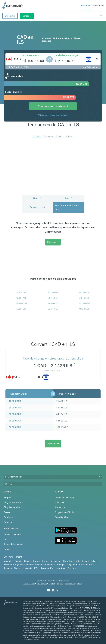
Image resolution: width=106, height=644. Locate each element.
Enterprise (59, 502)
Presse (7, 512)
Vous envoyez (31, 56)
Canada (18, 561)
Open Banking (61, 517)
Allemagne (56, 561)
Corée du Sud (86, 565)
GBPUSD (53, 298)
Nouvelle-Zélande (34, 565)
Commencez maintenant (53, 106)
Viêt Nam (72, 568)
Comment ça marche (64, 498)
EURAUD (22, 293)
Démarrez (53, 242)
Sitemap (80, 584)
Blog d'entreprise (12, 507)
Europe (37, 561)
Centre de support (12, 534)
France (46, 561)
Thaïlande (27, 568)
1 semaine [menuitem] (48, 136)
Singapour (72, 565)
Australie (8, 561)
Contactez (9, 522)
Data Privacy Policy (29, 584)
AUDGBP (53, 293)
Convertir (8, 549)
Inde (78, 561)
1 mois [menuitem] (59, 136)
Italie (93, 561)
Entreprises (98, 6)
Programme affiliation (65, 512)
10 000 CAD (15, 401)
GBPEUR (84, 298)
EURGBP (22, 309)
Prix (6, 539)
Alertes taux (60, 507)
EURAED (53, 309)
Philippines (50, 565)
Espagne (8, 568)
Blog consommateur (13, 502)
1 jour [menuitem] (37, 136)
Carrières (8, 517)
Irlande (85, 561)
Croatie (28, 561)
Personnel (85, 6)
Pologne (61, 565)
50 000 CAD (15, 427)
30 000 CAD (15, 414)
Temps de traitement (13, 544)
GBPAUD (53, 303)
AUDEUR (84, 309)
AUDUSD (84, 303)
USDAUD (22, 298)
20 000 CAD (15, 408)
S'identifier (10, 16)
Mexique (8, 565)
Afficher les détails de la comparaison (53, 115)
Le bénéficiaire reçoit (67, 56)
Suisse (17, 568)
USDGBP (22, 303)
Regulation (60, 584)
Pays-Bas (19, 565)
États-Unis (60, 568)
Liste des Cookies (42, 584)
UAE (36, 568)
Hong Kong (68, 561)
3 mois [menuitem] (69, 136)
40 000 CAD (15, 421)
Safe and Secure (70, 584)
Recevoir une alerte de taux (66, 207)
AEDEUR (84, 293)
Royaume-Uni (47, 568)
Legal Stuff (52, 584)
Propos (7, 498)
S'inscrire (27, 16)
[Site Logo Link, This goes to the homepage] (13, 6)
